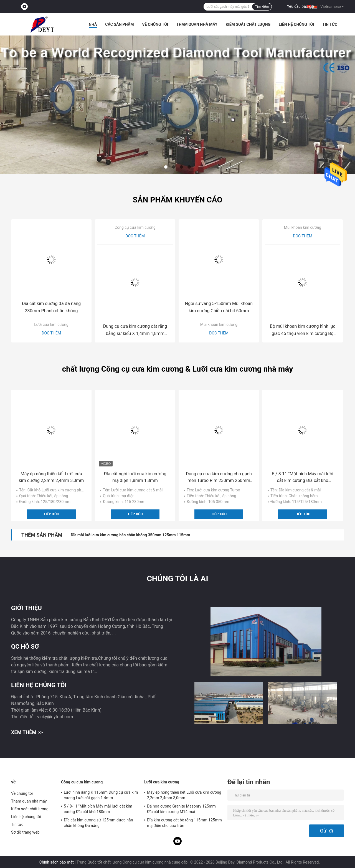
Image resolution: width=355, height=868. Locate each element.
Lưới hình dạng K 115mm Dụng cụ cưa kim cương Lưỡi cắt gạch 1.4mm (101, 795)
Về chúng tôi (155, 24)
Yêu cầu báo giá (301, 6)
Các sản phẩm (119, 24)
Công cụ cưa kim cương (135, 227)
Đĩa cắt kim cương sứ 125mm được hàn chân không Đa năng (98, 823)
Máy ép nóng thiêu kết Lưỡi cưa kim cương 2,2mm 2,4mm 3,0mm (51, 477)
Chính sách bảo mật (57, 862)
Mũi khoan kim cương (219, 324)
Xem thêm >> (27, 732)
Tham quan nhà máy (197, 24)
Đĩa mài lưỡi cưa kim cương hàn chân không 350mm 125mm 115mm (130, 535)
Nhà (93, 24)
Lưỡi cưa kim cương (51, 324)
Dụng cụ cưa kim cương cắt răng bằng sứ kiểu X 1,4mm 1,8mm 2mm (135, 330)
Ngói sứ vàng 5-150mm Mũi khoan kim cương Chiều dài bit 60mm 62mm (219, 308)
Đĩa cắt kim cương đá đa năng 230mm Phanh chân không (51, 307)
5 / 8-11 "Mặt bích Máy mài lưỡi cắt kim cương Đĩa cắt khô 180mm (303, 478)
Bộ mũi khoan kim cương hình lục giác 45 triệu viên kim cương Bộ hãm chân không (303, 330)
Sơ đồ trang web (25, 832)
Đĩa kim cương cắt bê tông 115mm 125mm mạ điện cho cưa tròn (184, 823)
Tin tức (330, 24)
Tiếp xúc (51, 514)
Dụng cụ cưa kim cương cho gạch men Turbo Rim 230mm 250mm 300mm (219, 478)
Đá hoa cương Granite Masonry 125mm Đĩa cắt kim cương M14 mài (181, 809)
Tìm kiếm (262, 7)
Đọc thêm (51, 333)
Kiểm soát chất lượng (248, 24)
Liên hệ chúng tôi (296, 24)
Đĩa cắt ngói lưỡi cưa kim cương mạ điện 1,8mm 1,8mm (135, 477)
